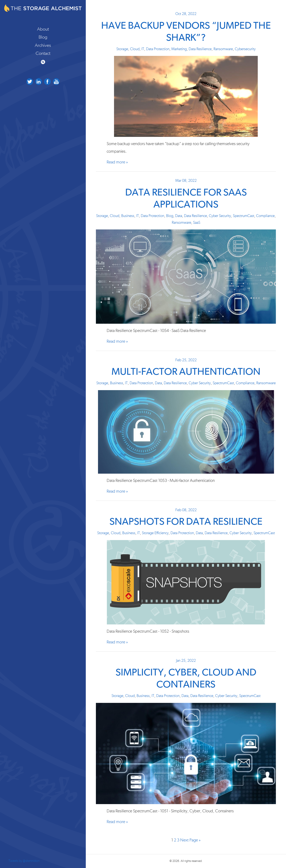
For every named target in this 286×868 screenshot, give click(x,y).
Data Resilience (200, 49)
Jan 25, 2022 (186, 661)
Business (128, 216)
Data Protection (158, 49)
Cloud (135, 49)
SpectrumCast (244, 216)
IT (143, 49)
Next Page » (190, 840)
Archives (43, 45)
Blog (43, 37)
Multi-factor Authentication (186, 372)
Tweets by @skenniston (24, 861)
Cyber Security (220, 216)
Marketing (179, 49)
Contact (43, 53)
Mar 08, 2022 (186, 181)
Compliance (265, 216)
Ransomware (223, 49)
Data (179, 216)
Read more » (117, 162)
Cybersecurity (245, 49)
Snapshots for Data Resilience (186, 522)
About (43, 29)
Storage (122, 49)
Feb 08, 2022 (186, 510)
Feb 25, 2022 (186, 360)
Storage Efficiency (155, 533)
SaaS (197, 223)
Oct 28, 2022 (186, 14)
